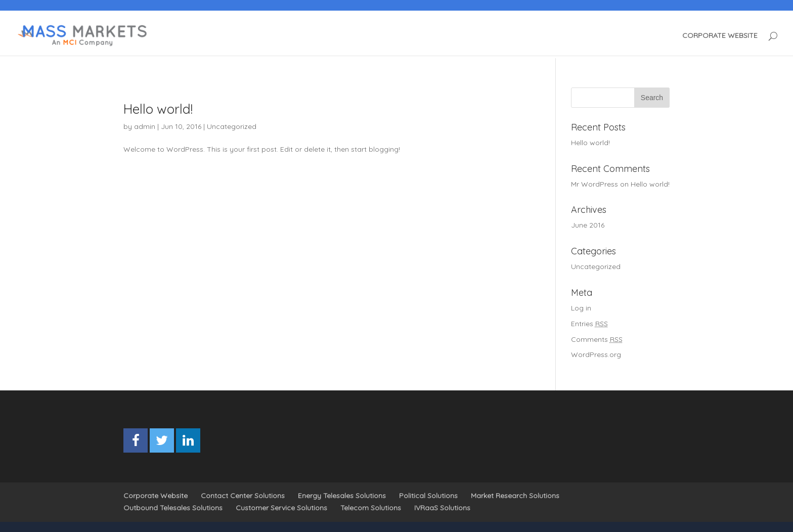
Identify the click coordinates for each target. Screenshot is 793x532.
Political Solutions (428, 496)
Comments (597, 339)
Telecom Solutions (371, 508)
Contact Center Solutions (243, 496)
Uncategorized (232, 126)
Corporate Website (156, 496)
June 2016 (588, 225)
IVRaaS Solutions (442, 508)
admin (145, 126)
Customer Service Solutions (281, 508)
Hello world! (158, 109)
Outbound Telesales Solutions (173, 508)
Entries (589, 324)
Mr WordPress (594, 184)
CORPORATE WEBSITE (720, 36)
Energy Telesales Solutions (342, 496)
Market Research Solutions (515, 496)
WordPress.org (596, 354)
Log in (581, 308)
